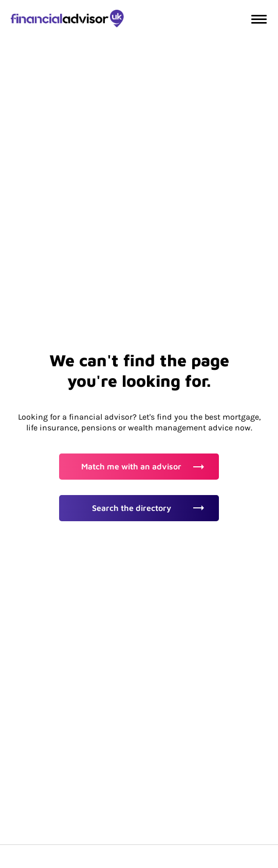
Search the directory (148, 508)
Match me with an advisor (142, 466)
